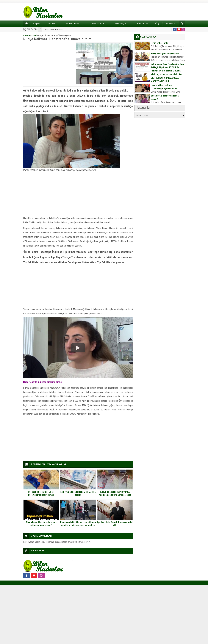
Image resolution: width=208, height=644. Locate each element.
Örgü (158, 24)
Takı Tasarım (98, 24)
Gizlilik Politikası (53, 29)
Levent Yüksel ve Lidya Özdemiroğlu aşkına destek (164, 87)
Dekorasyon (121, 24)
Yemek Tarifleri (72, 24)
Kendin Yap (142, 24)
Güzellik (52, 24)
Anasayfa (27, 35)
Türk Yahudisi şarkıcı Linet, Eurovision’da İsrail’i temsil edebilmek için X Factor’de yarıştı (41, 495)
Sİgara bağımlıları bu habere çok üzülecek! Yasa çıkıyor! (41, 524)
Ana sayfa (25, 24)
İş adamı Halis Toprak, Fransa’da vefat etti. (115, 524)
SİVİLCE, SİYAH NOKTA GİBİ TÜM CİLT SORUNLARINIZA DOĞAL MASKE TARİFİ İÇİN (166, 78)
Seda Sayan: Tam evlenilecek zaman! (165, 97)
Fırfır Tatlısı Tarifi (159, 43)
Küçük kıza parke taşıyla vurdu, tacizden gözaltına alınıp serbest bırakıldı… (115, 495)
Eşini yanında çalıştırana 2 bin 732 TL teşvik (78, 493)
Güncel (170, 24)
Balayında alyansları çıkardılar (165, 54)
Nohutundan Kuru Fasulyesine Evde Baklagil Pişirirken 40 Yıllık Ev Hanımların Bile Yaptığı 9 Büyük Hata (168, 69)
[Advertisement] (48, 64)
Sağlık (37, 24)
